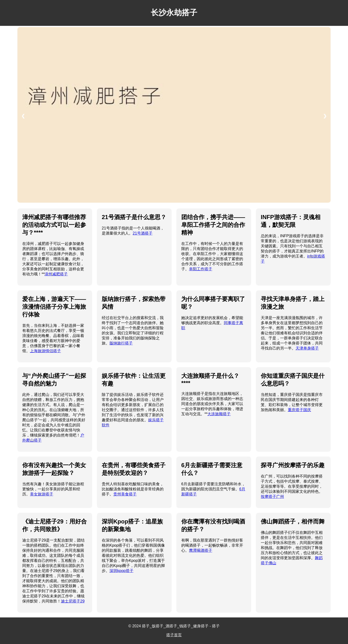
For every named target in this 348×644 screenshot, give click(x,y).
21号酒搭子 (143, 233)
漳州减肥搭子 (56, 274)
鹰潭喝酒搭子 (201, 550)
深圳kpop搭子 (121, 571)
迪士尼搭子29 (73, 601)
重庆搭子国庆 (299, 410)
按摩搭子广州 (272, 497)
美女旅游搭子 (42, 494)
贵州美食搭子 (125, 494)
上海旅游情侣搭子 (45, 351)
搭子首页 (174, 635)
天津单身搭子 (307, 348)
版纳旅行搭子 (121, 343)
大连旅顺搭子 (219, 414)
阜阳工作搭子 (201, 269)
